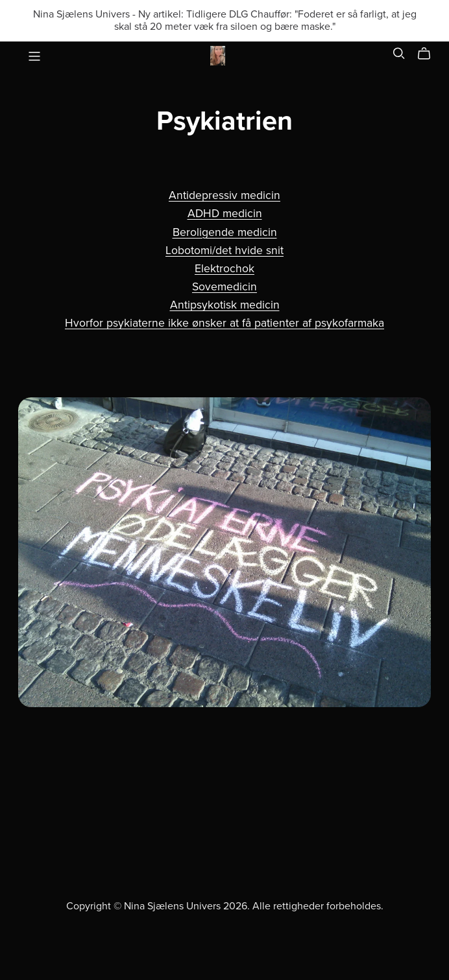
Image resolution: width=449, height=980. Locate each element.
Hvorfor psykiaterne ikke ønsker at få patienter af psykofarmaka (224, 323)
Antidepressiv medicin (224, 195)
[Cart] (429, 54)
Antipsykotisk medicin (225, 305)
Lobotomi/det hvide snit (224, 251)
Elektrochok (224, 269)
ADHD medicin (225, 214)
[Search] (399, 53)
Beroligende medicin (225, 232)
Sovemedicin (224, 287)
